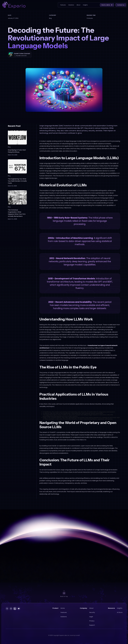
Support (92, 628)
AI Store (120, 615)
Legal (91, 619)
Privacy (92, 623)
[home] (14, 5)
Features (64, 615)
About (91, 611)
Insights (120, 611)
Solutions (64, 619)
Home (63, 611)
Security (92, 615)
